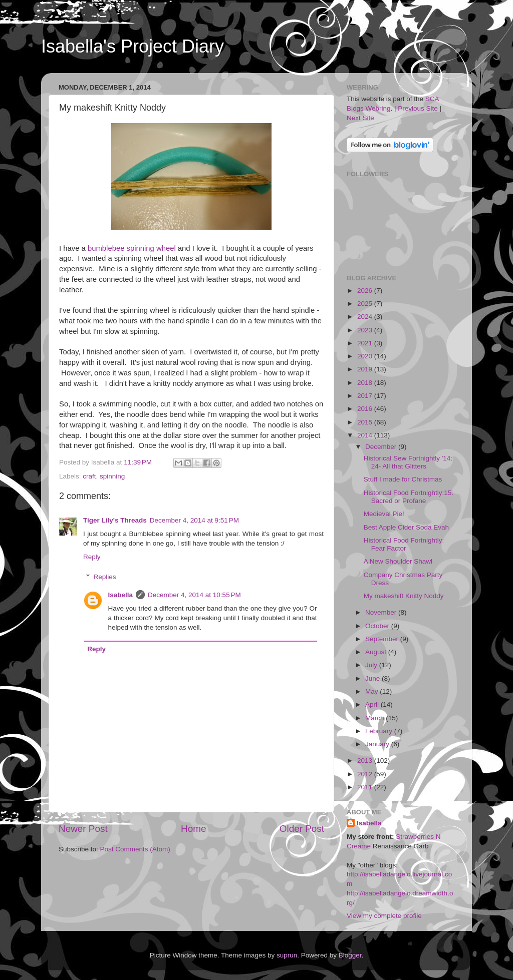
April (373, 704)
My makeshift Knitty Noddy (404, 596)
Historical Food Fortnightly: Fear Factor (404, 544)
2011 (366, 787)
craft (89, 476)
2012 (366, 774)
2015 (366, 422)
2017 (366, 396)
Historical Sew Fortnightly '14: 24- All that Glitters (408, 462)
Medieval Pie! (384, 514)
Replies (105, 577)
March (375, 718)
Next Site (360, 118)
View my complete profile (384, 916)
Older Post (302, 829)
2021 (366, 343)
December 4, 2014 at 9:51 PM (194, 520)
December (382, 447)
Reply (92, 557)
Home (193, 829)
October (378, 626)
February (380, 731)
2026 (366, 291)
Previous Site (418, 108)
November (382, 612)
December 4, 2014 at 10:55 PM (194, 595)
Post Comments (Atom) (135, 849)
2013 (366, 761)
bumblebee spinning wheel (132, 248)
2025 (366, 304)
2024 (366, 317)
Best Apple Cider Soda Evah (406, 527)
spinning (112, 476)
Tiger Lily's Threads (115, 520)
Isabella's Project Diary (133, 46)
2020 (366, 356)
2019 (366, 369)
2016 (366, 409)
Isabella (121, 595)
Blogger (350, 955)
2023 (366, 330)
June (373, 678)
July (372, 665)
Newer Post (83, 829)
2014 (366, 435)
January (378, 744)
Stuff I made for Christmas (403, 479)
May (372, 691)
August (377, 652)
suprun (287, 955)
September (383, 639)
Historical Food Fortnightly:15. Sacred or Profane (409, 497)
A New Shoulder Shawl (398, 561)
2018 (366, 383)
